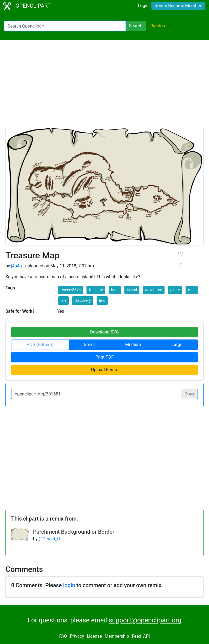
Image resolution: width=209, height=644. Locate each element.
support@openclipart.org (145, 620)
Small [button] (89, 345)
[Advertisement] (104, 86)
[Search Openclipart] (65, 26)
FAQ (63, 636)
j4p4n (16, 266)
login (69, 585)
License (94, 636)
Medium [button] (133, 345)
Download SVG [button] (104, 332)
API (146, 636)
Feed (137, 636)
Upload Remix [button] (104, 370)
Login (143, 6)
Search (136, 26)
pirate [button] (175, 290)
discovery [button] (83, 300)
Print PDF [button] (105, 357)
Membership (117, 636)
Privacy (77, 636)
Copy (189, 394)
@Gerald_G (49, 539)
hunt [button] (115, 290)
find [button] (102, 300)
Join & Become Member (178, 6)
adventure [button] (154, 290)
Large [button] (177, 345)
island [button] (132, 290)
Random (159, 26)
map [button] (192, 290)
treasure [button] (96, 290)
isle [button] (63, 300)
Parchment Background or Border (74, 532)
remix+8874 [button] (71, 290)
